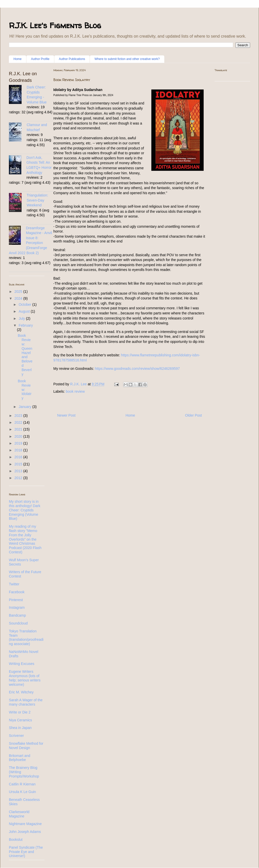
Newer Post (66, 415)
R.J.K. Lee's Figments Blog (55, 25)
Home (18, 59)
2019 (19, 443)
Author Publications (72, 59)
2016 (19, 457)
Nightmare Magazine (25, 824)
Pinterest (16, 600)
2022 (19, 422)
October (25, 304)
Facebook (17, 592)
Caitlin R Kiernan (22, 784)
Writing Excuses (22, 664)
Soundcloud (18, 623)
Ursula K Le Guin (22, 792)
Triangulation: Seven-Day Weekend (37, 200)
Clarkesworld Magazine (19, 814)
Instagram (17, 607)
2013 (19, 471)
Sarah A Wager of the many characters (26, 702)
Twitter (14, 584)
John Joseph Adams (25, 832)
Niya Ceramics (20, 720)
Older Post (193, 415)
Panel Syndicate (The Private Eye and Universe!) (26, 852)
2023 (19, 416)
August (25, 311)
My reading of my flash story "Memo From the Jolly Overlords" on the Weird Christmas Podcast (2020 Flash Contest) (25, 539)
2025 (19, 292)
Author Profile (40, 59)
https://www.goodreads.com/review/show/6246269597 (137, 369)
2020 (19, 436)
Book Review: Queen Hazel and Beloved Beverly (25, 355)
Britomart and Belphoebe (20, 758)
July (22, 318)
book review (75, 391)
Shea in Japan (20, 728)
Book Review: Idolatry (25, 390)
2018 (19, 450)
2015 (19, 464)
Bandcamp (17, 615)
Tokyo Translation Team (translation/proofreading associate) (26, 637)
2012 (19, 478)
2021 (19, 429)
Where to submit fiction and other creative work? (127, 59)
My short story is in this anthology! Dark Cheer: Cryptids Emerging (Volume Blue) (25, 510)
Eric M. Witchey (21, 692)
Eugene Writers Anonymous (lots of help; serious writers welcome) (25, 678)
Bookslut (16, 840)
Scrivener (16, 736)
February (26, 325)
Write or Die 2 (20, 712)
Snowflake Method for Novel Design (26, 746)
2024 (19, 298)
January (25, 407)
